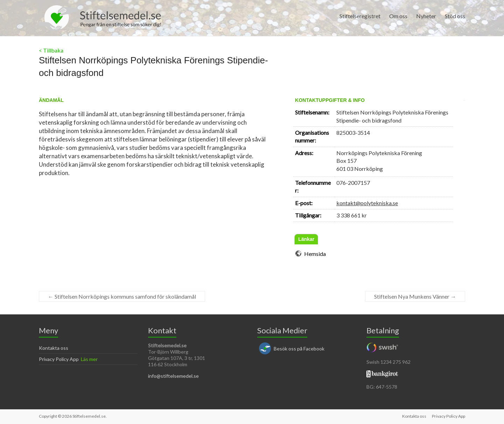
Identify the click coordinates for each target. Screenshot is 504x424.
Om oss (398, 16)
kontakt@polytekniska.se (367, 203)
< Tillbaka (51, 50)
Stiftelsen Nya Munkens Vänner (415, 296)
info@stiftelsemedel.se (173, 376)
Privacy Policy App (59, 359)
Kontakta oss (54, 348)
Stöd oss (455, 16)
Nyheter (426, 16)
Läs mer (89, 359)
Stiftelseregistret (360, 16)
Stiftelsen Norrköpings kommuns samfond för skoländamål (122, 296)
